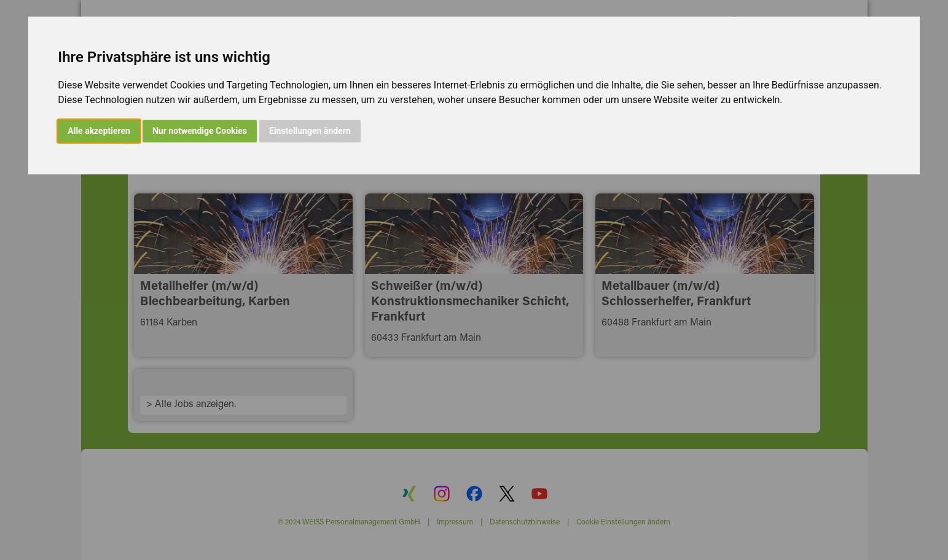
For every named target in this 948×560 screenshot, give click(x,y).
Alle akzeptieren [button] (99, 131)
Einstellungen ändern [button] (310, 131)
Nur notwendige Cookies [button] (200, 131)
